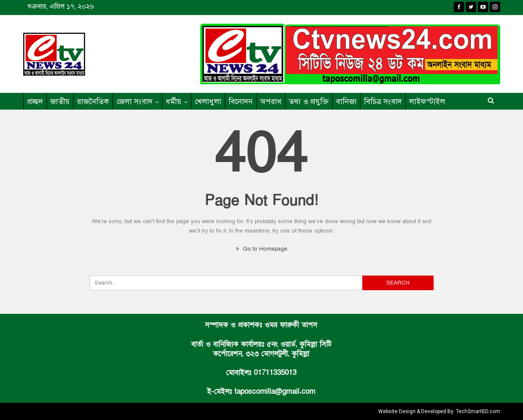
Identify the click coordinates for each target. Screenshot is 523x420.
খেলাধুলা (208, 101)
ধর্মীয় (174, 101)
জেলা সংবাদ (135, 101)
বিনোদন (241, 101)
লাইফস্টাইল (427, 101)
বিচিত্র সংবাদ (383, 101)
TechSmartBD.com (478, 411)
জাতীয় (60, 101)
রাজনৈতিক (93, 101)
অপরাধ (271, 101)
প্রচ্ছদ (35, 101)
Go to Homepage (262, 249)
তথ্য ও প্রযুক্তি (309, 101)
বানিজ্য (346, 101)
